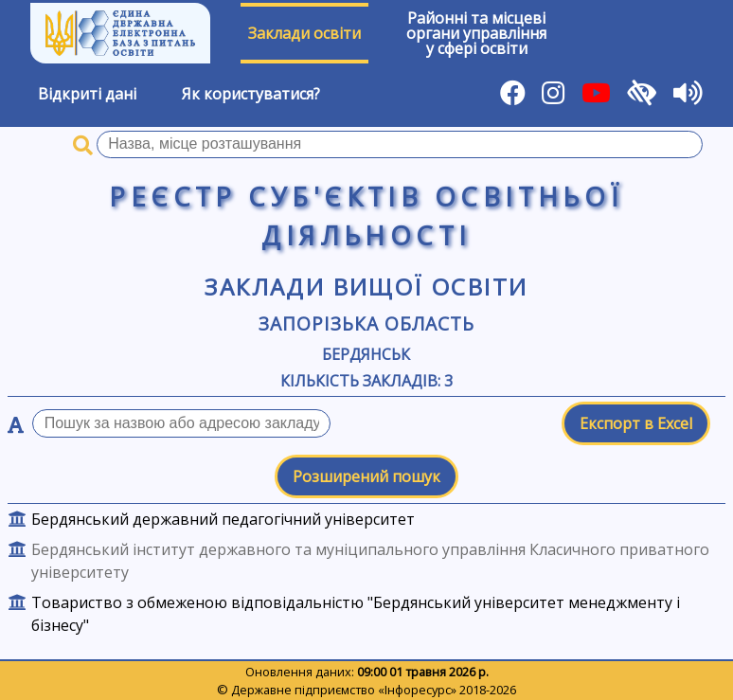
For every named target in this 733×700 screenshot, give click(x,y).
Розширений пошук (366, 476)
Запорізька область (366, 323)
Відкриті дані (87, 94)
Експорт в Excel (636, 423)
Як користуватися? (251, 94)
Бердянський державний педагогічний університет (223, 519)
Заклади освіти (304, 33)
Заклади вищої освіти (366, 287)
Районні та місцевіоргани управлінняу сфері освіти (476, 33)
